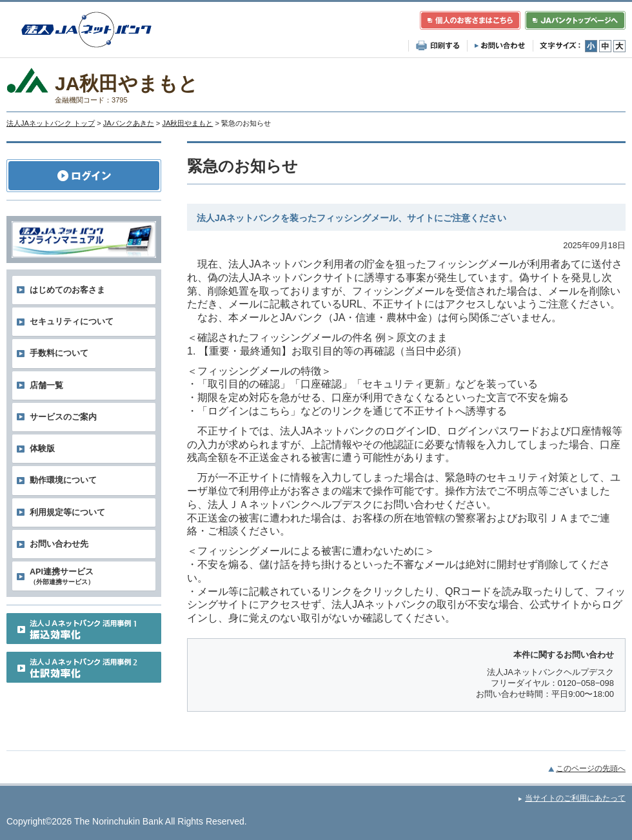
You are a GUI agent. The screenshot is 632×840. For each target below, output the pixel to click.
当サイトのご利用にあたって (575, 798)
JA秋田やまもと (187, 123)
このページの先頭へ (591, 768)
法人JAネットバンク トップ (51, 123)
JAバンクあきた (129, 123)
